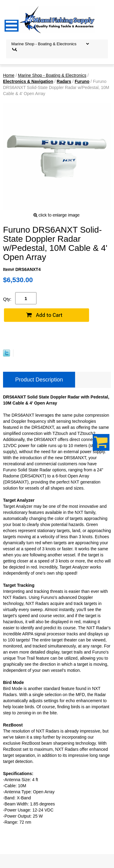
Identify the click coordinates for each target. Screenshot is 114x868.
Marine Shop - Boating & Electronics (52, 75)
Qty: (7, 299)
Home (9, 75)
